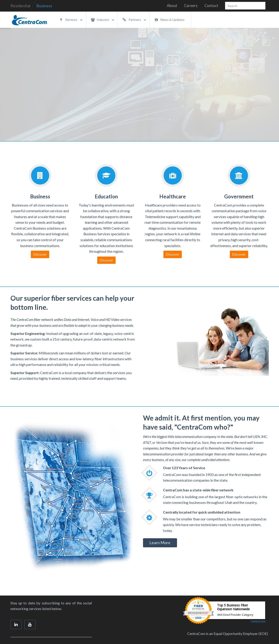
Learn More (160, 543)
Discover (40, 254)
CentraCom (258, 621)
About (172, 6)
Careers (191, 6)
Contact (211, 6)
